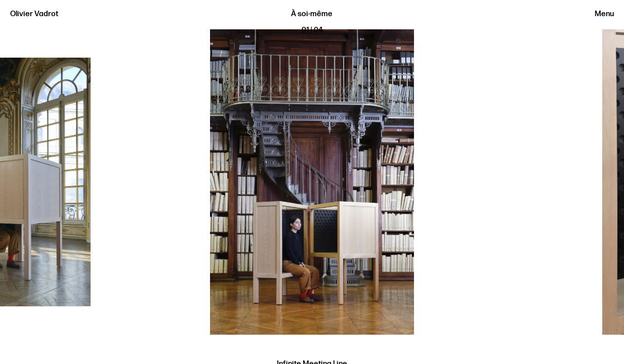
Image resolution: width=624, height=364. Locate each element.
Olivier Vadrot (34, 14)
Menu (604, 14)
